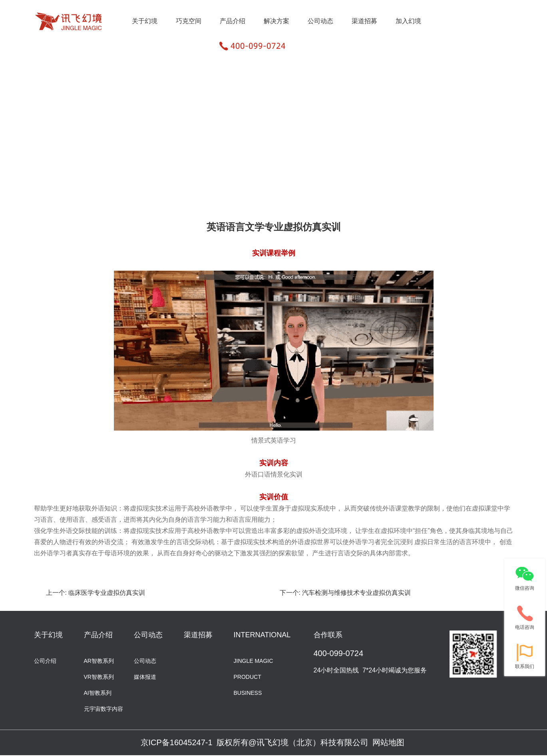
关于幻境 (145, 21)
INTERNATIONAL (262, 635)
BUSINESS (248, 692)
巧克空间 (189, 21)
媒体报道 (145, 676)
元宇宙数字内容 (103, 708)
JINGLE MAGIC (254, 660)
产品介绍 (233, 21)
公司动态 (320, 21)
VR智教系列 (99, 676)
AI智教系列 (98, 692)
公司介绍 (45, 660)
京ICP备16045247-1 (177, 742)
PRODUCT (248, 676)
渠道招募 (364, 21)
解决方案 (276, 21)
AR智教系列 (99, 660)
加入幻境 (408, 21)
